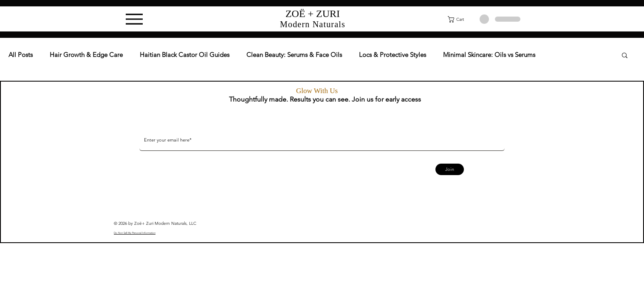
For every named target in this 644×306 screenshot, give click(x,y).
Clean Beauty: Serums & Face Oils (294, 55)
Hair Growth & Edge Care (86, 55)
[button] (461, 19)
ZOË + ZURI (313, 14)
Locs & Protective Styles (393, 55)
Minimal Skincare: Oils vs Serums (489, 55)
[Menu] (134, 19)
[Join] (450, 169)
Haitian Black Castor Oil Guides (185, 55)
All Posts (21, 55)
